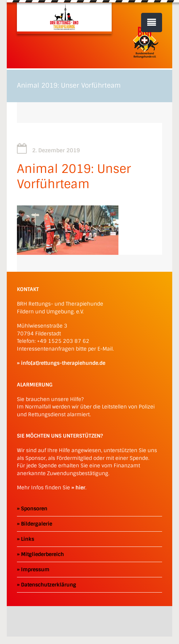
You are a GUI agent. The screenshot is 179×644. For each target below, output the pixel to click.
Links (28, 539)
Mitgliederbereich (42, 554)
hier (80, 488)
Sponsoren (34, 509)
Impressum (35, 570)
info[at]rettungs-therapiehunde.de (63, 363)
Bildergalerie (37, 524)
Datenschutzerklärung (49, 585)
